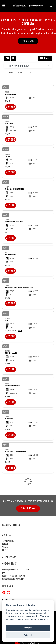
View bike (10, 107)
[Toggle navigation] (4, 6)
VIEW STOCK (28, 41)
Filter (45, 58)
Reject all (28, 635)
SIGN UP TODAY (28, 508)
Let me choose (41, 620)
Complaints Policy (9, 600)
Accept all (28, 628)
